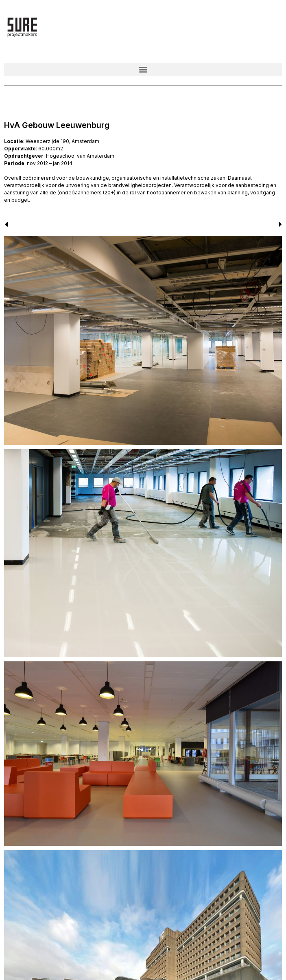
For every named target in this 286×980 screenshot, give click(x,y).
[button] (143, 69)
